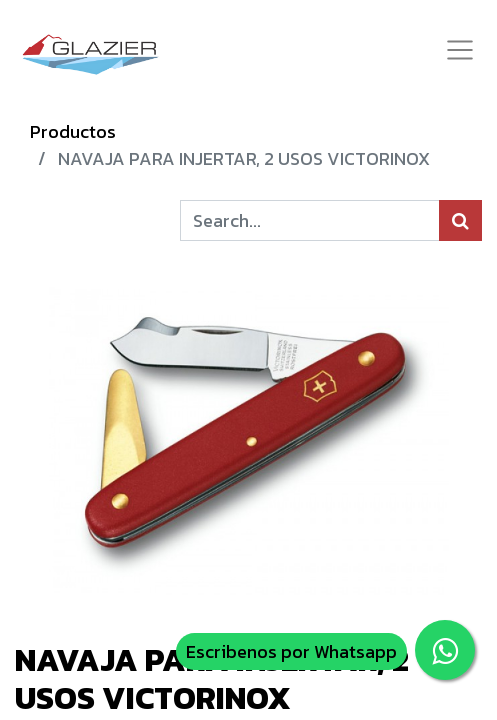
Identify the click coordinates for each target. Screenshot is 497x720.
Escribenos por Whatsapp (291, 651)
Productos (73, 131)
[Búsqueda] (460, 220)
